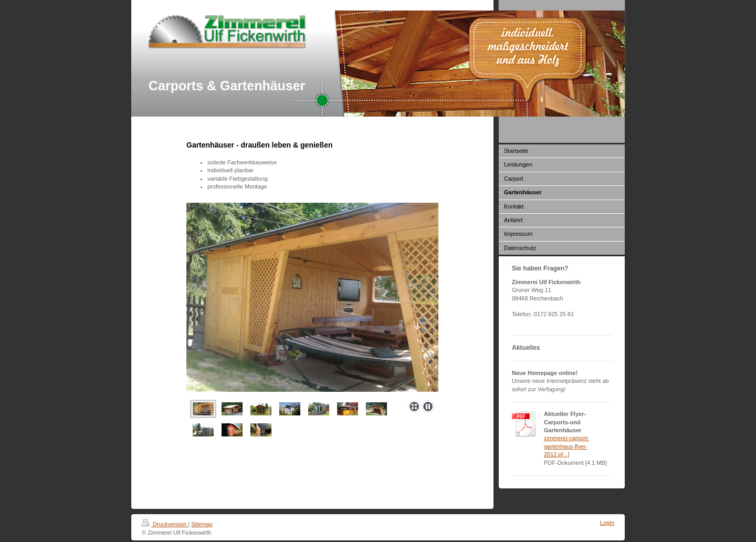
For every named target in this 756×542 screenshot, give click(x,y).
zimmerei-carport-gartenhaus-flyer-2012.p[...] (566, 446)
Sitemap (202, 524)
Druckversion (165, 524)
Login (607, 523)
